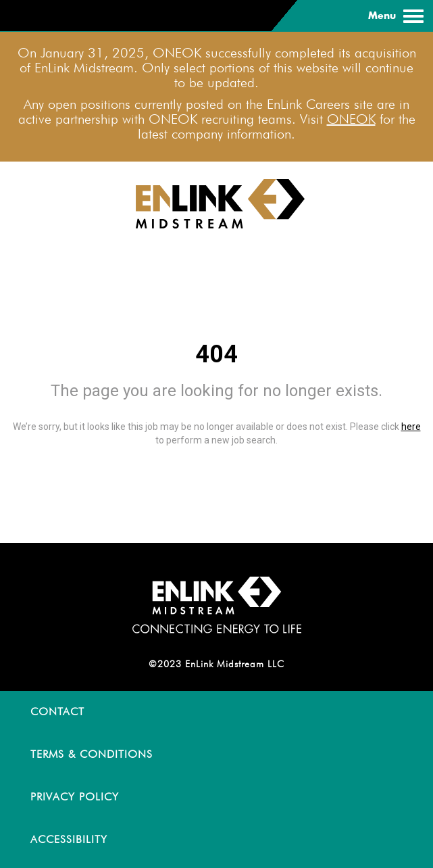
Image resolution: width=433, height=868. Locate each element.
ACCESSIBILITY (69, 839)
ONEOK (351, 119)
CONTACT (57, 712)
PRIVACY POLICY (75, 797)
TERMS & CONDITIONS (92, 754)
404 (216, 354)
